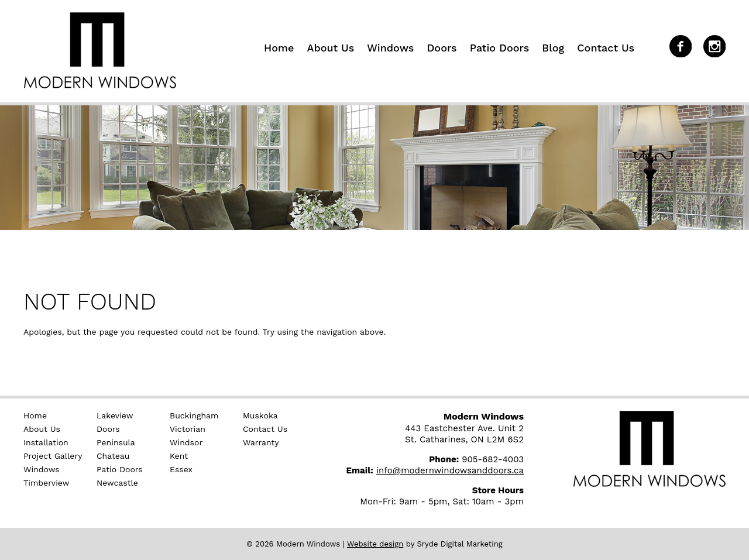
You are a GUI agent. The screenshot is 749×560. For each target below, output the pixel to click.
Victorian (188, 429)
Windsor (186, 442)
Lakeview (115, 415)
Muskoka (260, 415)
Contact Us (606, 48)
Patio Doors (500, 48)
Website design (375, 544)
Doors (442, 48)
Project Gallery (53, 456)
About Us (330, 48)
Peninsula (116, 442)
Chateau (113, 456)
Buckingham (194, 415)
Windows (390, 48)
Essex (181, 469)
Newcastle (117, 483)
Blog (553, 48)
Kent (179, 456)
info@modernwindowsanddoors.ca (450, 470)
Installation (46, 442)
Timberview (46, 483)
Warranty (261, 442)
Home (279, 48)
